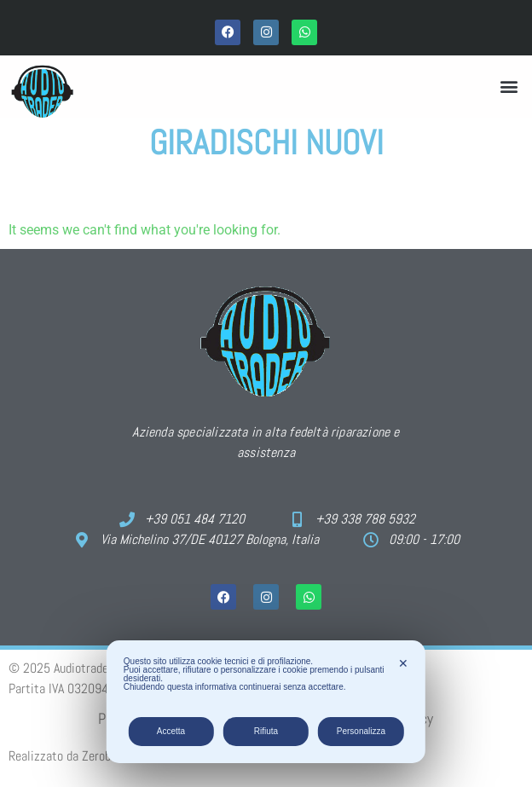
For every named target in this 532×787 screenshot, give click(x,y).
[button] (509, 87)
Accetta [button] (171, 731)
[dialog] (266, 702)
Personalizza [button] (361, 731)
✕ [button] (403, 663)
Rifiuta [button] (266, 731)
